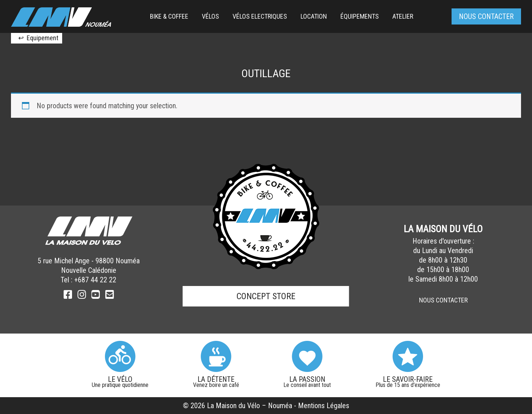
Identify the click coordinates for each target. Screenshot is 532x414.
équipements (360, 16)
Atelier (403, 16)
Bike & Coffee (169, 16)
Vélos (210, 16)
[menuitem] (169, 16)
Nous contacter (486, 16)
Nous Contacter (443, 300)
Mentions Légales (324, 406)
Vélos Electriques (260, 16)
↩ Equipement (38, 38)
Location (314, 16)
